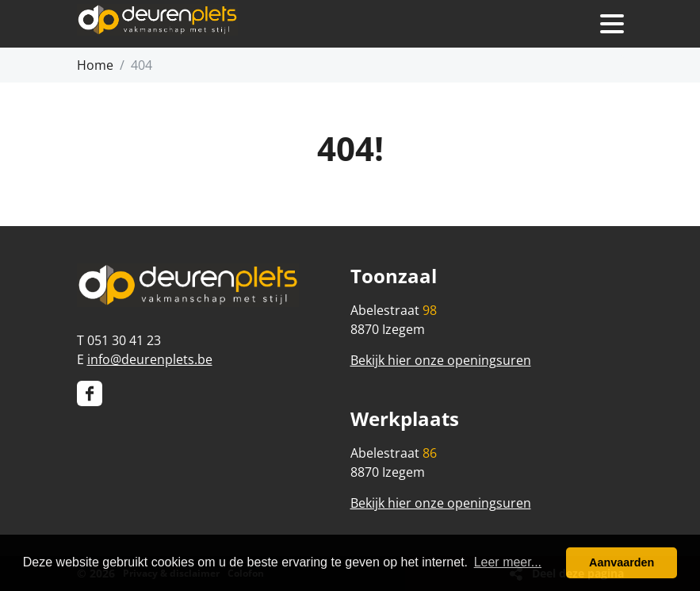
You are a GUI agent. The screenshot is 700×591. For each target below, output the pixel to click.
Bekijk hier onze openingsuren (441, 360)
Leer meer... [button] (508, 562)
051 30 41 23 (124, 340)
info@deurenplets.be (150, 359)
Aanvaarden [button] (622, 562)
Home (95, 65)
